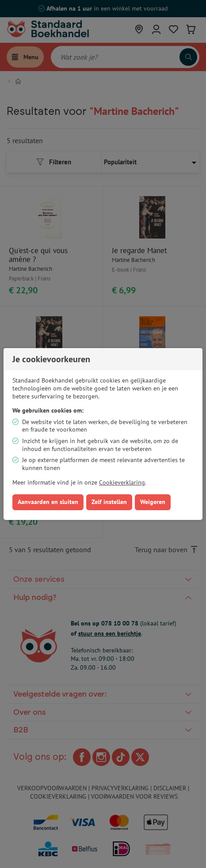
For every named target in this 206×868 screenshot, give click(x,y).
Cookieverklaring (122, 482)
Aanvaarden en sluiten (48, 502)
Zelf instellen (109, 502)
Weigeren (153, 502)
